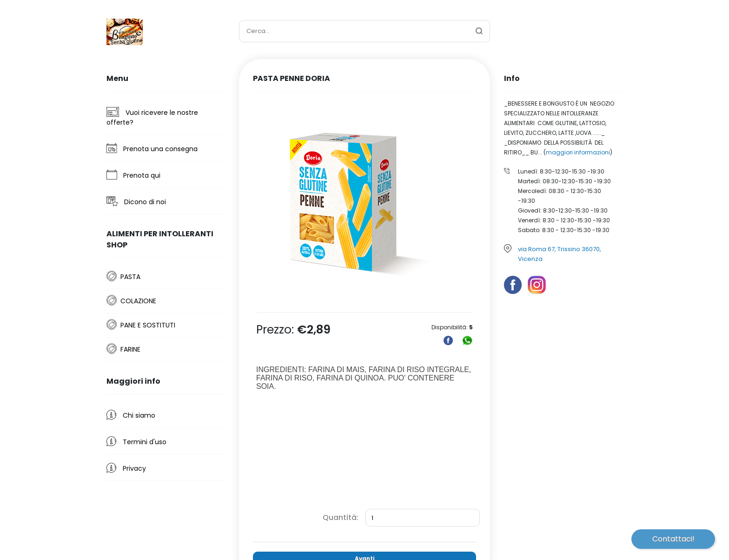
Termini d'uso (136, 441)
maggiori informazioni (578, 152)
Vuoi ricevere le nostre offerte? (152, 117)
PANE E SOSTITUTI (148, 325)
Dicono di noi (136, 201)
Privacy (126, 468)
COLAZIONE (138, 301)
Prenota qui (133, 175)
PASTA (130, 277)
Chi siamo (131, 415)
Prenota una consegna (152, 148)
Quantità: (341, 517)
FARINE (130, 349)
